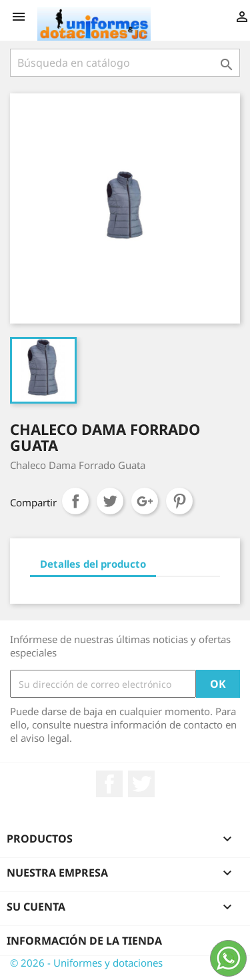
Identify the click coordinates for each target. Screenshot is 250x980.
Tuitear (110, 501)
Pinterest (179, 501)
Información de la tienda (84, 941)
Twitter (141, 784)
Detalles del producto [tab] (93, 564)
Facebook (109, 784)
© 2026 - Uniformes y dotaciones (86, 963)
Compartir (75, 501)
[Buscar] (125, 63)
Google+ (145, 501)
